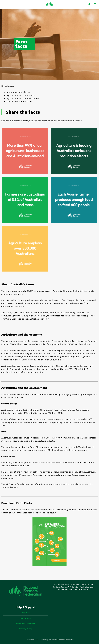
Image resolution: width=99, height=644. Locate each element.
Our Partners (26, 618)
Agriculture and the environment (23, 98)
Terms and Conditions (26, 623)
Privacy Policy (26, 629)
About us (26, 613)
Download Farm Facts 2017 (20, 101)
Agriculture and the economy (21, 95)
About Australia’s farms (18, 92)
